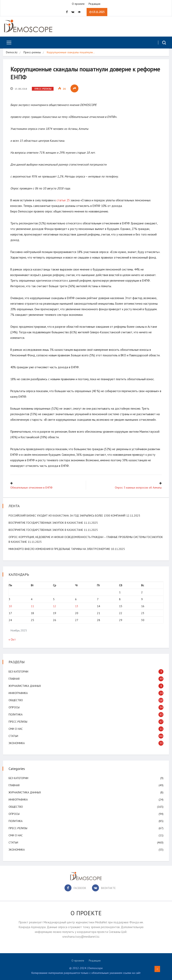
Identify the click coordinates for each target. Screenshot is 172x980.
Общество (16, 700)
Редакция (94, 4)
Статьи (14, 736)
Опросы (14, 707)
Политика (16, 714)
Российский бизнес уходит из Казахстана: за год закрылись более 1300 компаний (67, 515)
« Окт (13, 639)
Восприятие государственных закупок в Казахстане (46, 522)
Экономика (17, 743)
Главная (14, 679)
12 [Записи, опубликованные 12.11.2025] (55, 606)
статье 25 (64, 200)
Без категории (19, 671)
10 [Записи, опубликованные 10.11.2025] (11, 606)
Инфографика (19, 693)
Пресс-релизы (32, 52)
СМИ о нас (16, 729)
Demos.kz (12, 52)
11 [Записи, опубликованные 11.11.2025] (33, 606)
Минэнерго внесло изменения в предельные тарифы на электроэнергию (60, 549)
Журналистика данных (25, 686)
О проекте (78, 4)
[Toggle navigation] (7, 43)
